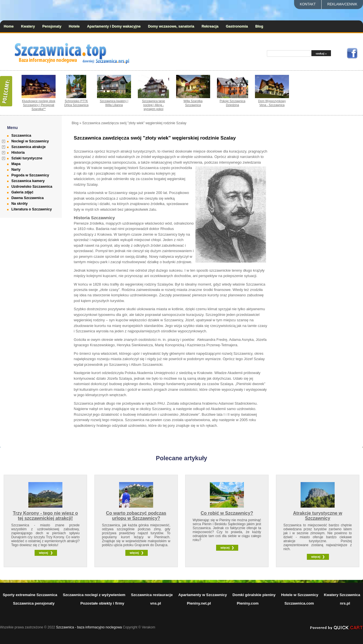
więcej (43, 553)
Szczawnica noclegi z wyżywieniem (94, 595)
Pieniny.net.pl (199, 603)
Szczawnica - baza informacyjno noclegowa (89, 627)
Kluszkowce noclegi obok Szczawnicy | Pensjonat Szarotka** (39, 105)
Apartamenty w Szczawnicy (203, 595)
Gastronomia (237, 26)
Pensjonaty (52, 26)
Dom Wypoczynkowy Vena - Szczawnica (272, 103)
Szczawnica (21, 136)
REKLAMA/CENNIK (342, 4)
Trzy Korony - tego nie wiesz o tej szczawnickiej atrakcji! (45, 516)
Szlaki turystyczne (27, 158)
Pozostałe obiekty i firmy (103, 603)
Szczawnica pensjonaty (34, 603)
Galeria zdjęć (22, 192)
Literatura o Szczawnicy (32, 209)
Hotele (74, 26)
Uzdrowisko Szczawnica (32, 187)
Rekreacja (210, 26)
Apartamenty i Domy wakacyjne (114, 26)
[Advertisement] (328, 206)
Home (9, 26)
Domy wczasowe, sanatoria (171, 26)
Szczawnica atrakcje (29, 147)
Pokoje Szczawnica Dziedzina (232, 103)
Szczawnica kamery (28, 181)
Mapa (16, 164)
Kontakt (308, 4)
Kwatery (28, 26)
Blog (259, 26)
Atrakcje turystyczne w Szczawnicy (317, 516)
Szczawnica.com (299, 603)
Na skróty (19, 204)
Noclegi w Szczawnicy (30, 141)
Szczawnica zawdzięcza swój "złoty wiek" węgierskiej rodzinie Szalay (134, 123)
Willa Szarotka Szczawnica (193, 103)
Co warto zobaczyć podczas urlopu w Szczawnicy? (136, 516)
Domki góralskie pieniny (254, 595)
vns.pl (156, 603)
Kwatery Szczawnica (342, 595)
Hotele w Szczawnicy (300, 595)
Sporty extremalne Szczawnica (30, 595)
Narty (16, 170)
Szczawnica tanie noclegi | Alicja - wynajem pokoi (154, 105)
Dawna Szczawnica (28, 198)
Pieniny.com (248, 603)
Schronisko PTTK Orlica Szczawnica (76, 103)
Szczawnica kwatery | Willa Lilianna (114, 103)
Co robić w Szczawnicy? (227, 513)
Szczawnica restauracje (152, 595)
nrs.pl (345, 603)
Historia (18, 153)
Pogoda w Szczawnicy (30, 175)
